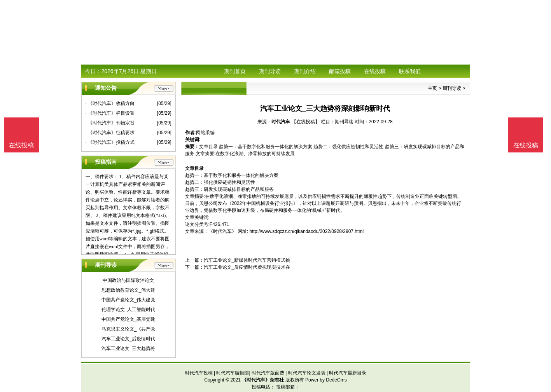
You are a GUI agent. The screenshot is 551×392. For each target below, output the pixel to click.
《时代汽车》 (222, 231)
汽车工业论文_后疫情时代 (129, 339)
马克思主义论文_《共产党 (129, 329)
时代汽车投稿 (199, 373)
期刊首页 (235, 71)
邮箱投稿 (340, 71)
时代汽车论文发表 (307, 373)
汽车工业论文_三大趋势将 (129, 348)
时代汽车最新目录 (348, 373)
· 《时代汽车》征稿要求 (110, 133)
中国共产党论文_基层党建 (129, 319)
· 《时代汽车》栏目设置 (110, 113)
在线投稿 (375, 71)
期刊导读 (270, 71)
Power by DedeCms (326, 380)
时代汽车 (281, 122)
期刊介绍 (305, 71)
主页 (432, 88)
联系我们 (410, 71)
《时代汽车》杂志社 (263, 380)
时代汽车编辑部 (233, 373)
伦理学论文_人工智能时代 (129, 310)
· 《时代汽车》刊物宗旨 (110, 123)
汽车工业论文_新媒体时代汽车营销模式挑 (247, 260)
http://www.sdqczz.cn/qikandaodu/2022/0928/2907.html (307, 231)
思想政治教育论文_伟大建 (129, 290)
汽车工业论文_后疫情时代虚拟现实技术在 (247, 267)
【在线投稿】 (306, 122)
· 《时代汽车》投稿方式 (110, 142)
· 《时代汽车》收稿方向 (110, 103)
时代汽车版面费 (268, 373)
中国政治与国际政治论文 (128, 280)
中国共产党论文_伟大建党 (129, 300)
